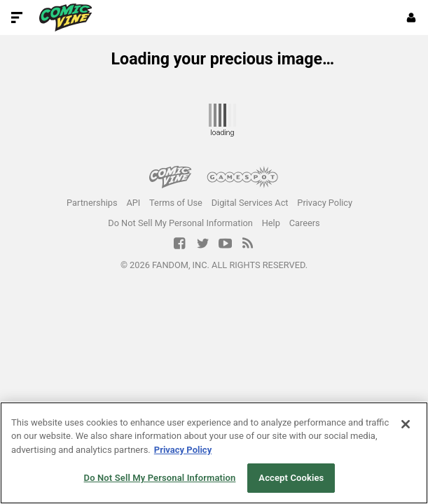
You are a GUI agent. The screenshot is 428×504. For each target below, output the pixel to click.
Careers (305, 223)
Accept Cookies (291, 478)
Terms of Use (176, 203)
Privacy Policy (325, 203)
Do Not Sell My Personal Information (180, 223)
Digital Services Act (250, 203)
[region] (214, 453)
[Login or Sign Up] (411, 17)
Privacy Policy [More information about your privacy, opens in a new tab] (183, 450)
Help (271, 223)
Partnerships (92, 203)
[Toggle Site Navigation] (17, 17)
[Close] (406, 424)
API (133, 203)
